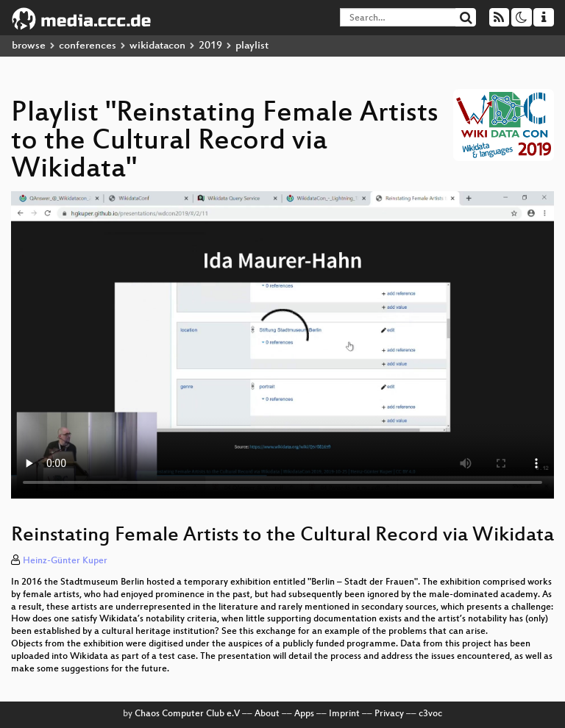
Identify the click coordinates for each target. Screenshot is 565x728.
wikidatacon (157, 46)
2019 (210, 46)
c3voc (430, 714)
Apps (304, 714)
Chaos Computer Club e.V (187, 714)
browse (29, 46)
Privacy (389, 714)
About (267, 714)
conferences (88, 46)
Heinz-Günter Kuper (65, 561)
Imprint (344, 714)
